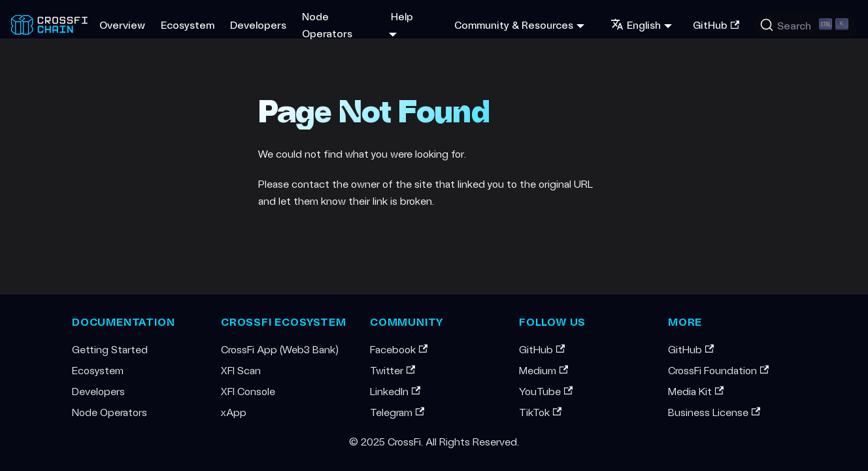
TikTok (540, 412)
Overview (122, 25)
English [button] (636, 25)
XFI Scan (241, 370)
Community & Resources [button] (514, 25)
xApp (234, 412)
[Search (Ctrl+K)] (806, 25)
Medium (543, 370)
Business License (714, 412)
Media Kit (696, 391)
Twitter (392, 370)
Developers (258, 25)
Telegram (397, 412)
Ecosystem (188, 25)
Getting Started (110, 349)
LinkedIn (395, 391)
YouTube (546, 391)
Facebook (399, 349)
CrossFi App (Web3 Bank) (280, 349)
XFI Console (248, 391)
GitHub (716, 25)
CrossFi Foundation (718, 370)
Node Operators (327, 25)
